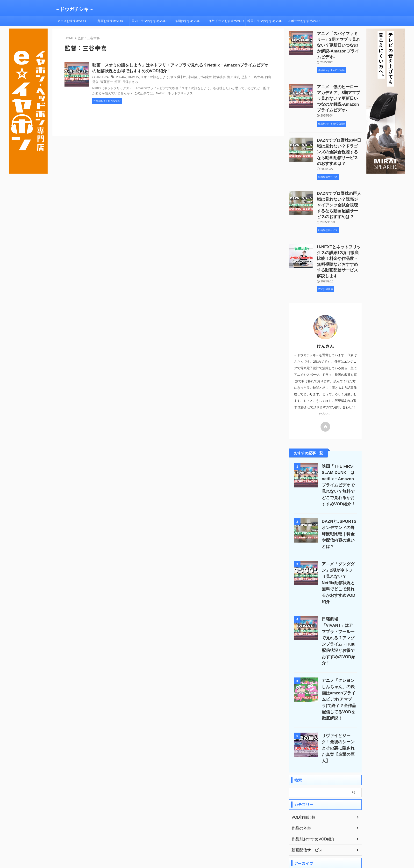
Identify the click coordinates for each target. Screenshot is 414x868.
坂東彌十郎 (174, 78)
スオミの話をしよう (152, 78)
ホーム (154, 841)
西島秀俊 (260, 78)
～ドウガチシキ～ (74, 9)
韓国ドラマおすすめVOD (265, 21)
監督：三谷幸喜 (243, 78)
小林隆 (187, 78)
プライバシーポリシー (203, 841)
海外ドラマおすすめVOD (226, 21)
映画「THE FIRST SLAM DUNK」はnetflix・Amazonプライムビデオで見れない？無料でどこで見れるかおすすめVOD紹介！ (338, 466)
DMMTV (132, 78)
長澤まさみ (117, 83)
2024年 (121, 78)
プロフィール (173, 841)
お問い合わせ (256, 841)
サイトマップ (232, 841)
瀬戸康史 (225, 78)
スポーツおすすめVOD (304, 21)
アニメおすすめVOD (72, 21)
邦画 (106, 83)
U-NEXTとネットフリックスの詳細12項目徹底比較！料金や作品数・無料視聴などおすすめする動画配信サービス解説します (339, 244)
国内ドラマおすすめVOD (149, 21)
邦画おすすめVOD (110, 21)
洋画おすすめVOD (187, 21)
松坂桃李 (212, 78)
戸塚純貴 (199, 78)
